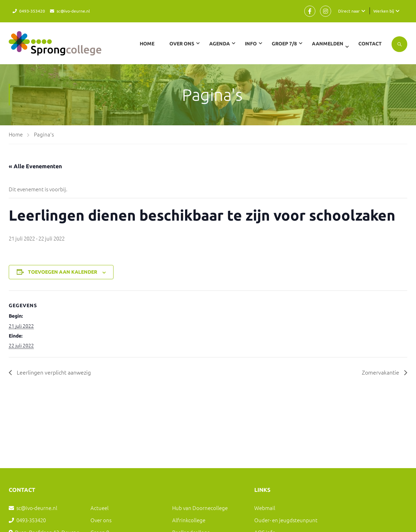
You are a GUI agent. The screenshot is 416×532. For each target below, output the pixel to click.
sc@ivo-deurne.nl (73, 11)
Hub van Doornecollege (200, 508)
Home (147, 44)
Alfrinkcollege (189, 520)
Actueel (100, 508)
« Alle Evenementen (35, 166)
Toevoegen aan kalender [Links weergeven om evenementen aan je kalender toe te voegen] (63, 272)
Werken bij (384, 11)
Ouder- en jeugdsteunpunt (286, 520)
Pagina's (44, 134)
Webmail (265, 508)
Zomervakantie (381, 372)
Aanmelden (328, 44)
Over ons (101, 520)
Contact (370, 44)
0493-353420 (32, 11)
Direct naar (349, 11)
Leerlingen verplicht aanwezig (53, 372)
